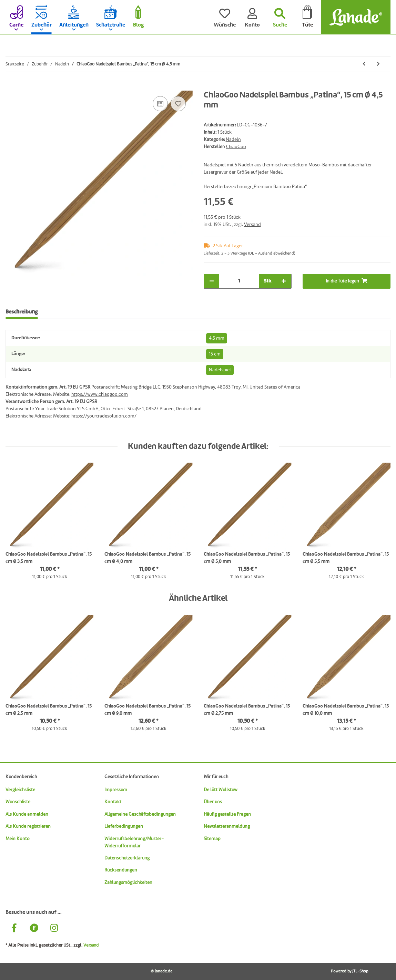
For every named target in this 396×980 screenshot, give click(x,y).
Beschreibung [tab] (22, 312)
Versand (252, 225)
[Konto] (252, 17)
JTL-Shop (360, 971)
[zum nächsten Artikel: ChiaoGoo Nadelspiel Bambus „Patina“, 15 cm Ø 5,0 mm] (378, 64)
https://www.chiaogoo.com (100, 394)
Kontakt (113, 802)
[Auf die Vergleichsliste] (160, 104)
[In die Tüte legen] (11, 87)
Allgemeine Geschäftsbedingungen (140, 814)
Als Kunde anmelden (27, 814)
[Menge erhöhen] (284, 281)
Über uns (213, 802)
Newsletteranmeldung (227, 826)
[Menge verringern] (212, 281)
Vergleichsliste (20, 790)
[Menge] (239, 281)
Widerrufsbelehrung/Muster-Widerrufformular (134, 842)
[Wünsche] (225, 17)
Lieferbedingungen (124, 826)
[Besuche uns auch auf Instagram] (54, 929)
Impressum (116, 790)
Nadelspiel (220, 370)
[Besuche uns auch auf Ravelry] (34, 929)
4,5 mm (217, 338)
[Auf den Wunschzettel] (178, 104)
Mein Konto (18, 839)
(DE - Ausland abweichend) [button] (272, 254)
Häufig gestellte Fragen (227, 814)
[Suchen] (280, 17)
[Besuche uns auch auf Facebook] (14, 929)
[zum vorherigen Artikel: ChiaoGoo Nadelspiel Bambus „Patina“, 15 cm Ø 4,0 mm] (364, 64)
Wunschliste (18, 802)
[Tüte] (307, 17)
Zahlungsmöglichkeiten (128, 883)
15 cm (215, 354)
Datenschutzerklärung (127, 858)
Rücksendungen (121, 870)
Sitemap (212, 839)
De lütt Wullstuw (221, 790)
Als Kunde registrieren (28, 826)
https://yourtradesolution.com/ (104, 416)
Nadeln (233, 140)
